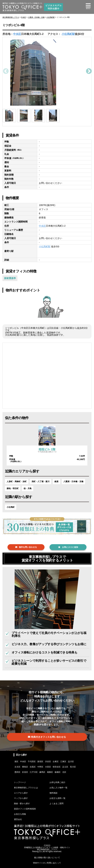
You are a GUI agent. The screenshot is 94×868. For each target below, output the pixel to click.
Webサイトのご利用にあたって (47, 863)
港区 (16, 762)
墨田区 (17, 772)
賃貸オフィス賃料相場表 (25, 809)
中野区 (40, 767)
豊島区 (25, 767)
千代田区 (32, 762)
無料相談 (53, 793)
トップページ (20, 782)
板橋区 (58, 772)
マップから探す (21, 798)
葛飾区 (50, 772)
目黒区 (33, 767)
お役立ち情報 (20, 814)
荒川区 (73, 767)
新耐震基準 (10, 278)
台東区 (56, 762)
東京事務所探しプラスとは (26, 788)
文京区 (17, 767)
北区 (64, 772)
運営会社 (18, 819)
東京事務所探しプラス (11, 17)
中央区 (23, 17)
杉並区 (25, 772)
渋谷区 (48, 762)
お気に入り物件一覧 (58, 788)
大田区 (48, 767)
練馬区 (42, 772)
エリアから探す (21, 793)
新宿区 (40, 762)
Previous (5, 71)
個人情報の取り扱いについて (47, 858)
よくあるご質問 (56, 804)
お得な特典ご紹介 (57, 782)
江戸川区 (34, 772)
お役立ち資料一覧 (57, 798)
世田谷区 (57, 767)
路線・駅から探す (22, 804)
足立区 (65, 767)
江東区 (63, 762)
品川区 (71, 762)
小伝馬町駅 (50, 17)
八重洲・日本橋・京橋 (36, 17)
